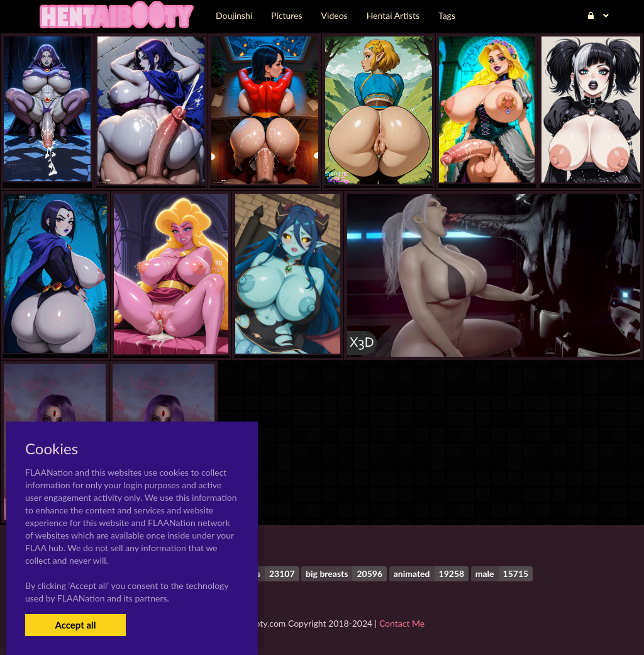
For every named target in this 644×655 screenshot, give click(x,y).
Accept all (75, 625)
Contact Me (402, 623)
